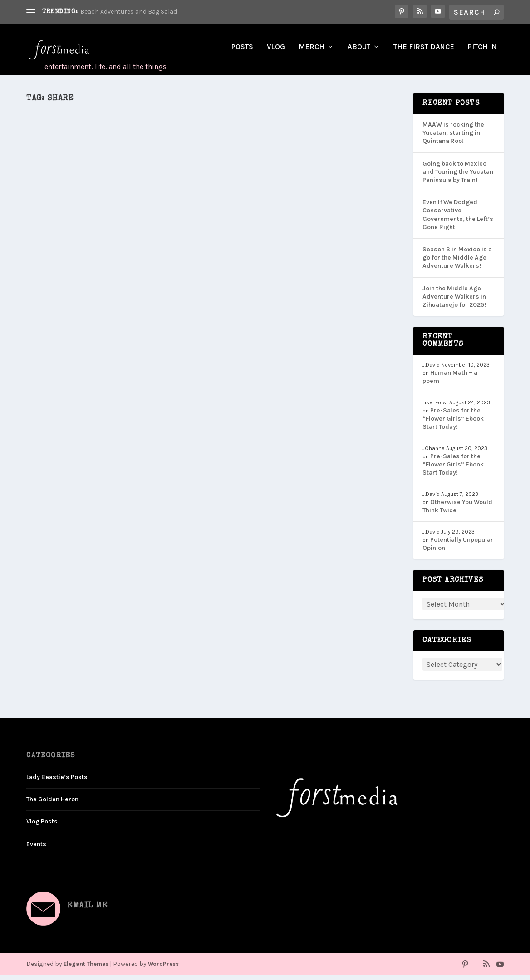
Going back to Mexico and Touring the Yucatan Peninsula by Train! (458, 177)
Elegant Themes (86, 969)
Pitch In (482, 52)
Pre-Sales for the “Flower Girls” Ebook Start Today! (453, 424)
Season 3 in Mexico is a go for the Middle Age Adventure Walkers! (457, 263)
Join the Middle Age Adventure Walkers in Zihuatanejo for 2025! (454, 301)
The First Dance (424, 52)
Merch (312, 52)
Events (36, 849)
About (359, 52)
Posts (242, 52)
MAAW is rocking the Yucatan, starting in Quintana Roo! (453, 138)
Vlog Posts (42, 827)
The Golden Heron (52, 805)
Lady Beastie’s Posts (57, 782)
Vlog (276, 52)
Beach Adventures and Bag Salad (129, 12)
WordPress (163, 969)
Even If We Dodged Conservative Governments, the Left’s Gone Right (458, 220)
